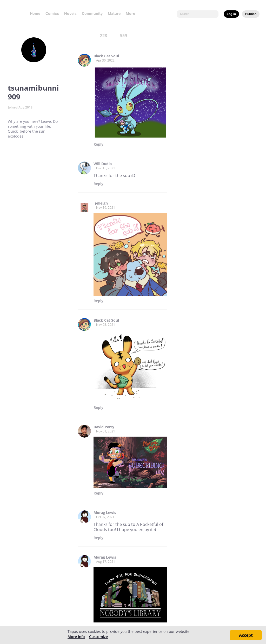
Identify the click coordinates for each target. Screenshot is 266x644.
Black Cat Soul (106, 56)
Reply (98, 144)
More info (76, 637)
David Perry (104, 427)
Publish (251, 14)
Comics (52, 13)
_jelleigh (101, 203)
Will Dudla (103, 164)
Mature (114, 13)
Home (35, 13)
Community (92, 13)
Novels (70, 13)
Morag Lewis (105, 513)
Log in (231, 14)
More (132, 13)
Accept (246, 635)
